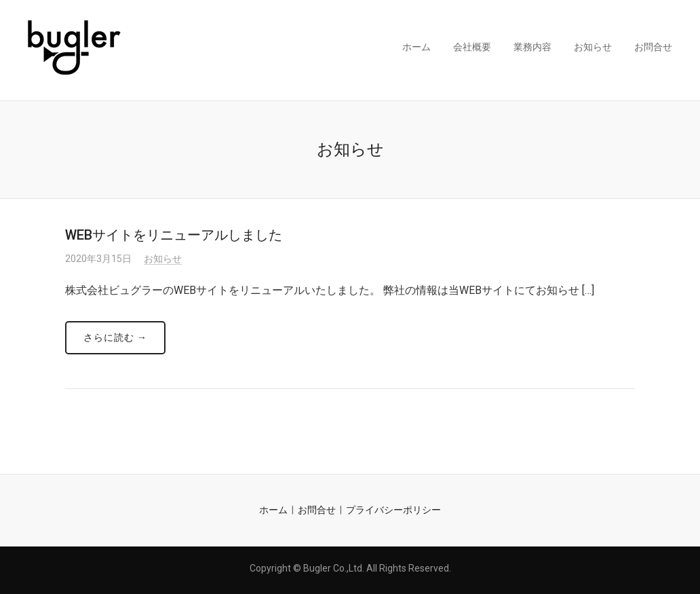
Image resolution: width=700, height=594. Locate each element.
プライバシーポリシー (393, 510)
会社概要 (472, 47)
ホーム (416, 47)
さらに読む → (115, 337)
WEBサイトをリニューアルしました (174, 235)
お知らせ (593, 47)
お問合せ (653, 47)
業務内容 (532, 47)
